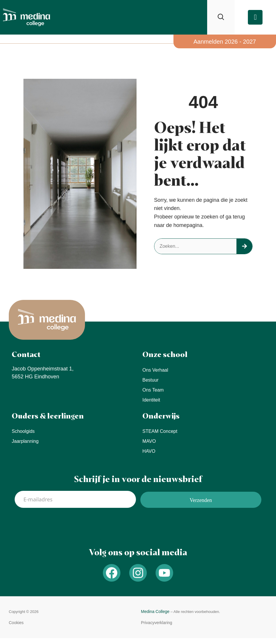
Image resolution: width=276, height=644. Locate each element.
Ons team (153, 390)
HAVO (149, 451)
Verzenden (201, 500)
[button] (16, 623)
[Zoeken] (244, 246)
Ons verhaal (155, 370)
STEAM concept (160, 431)
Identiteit (151, 400)
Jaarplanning (25, 441)
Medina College (155, 611)
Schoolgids (23, 431)
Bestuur (150, 380)
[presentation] (59, 525)
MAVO (149, 441)
